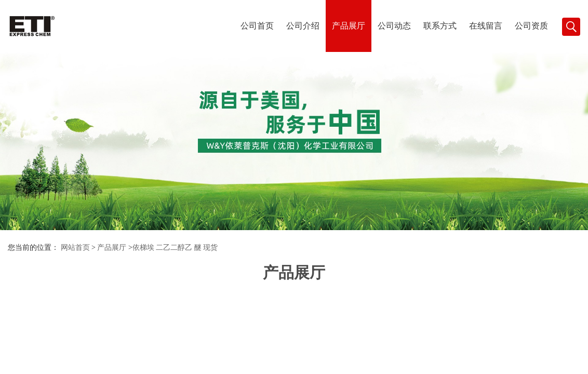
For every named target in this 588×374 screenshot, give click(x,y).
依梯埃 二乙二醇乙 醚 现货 (175, 248)
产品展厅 (349, 26)
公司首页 (257, 26)
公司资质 (531, 26)
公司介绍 (303, 26)
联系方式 (440, 26)
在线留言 (486, 26)
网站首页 (75, 248)
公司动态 (394, 26)
